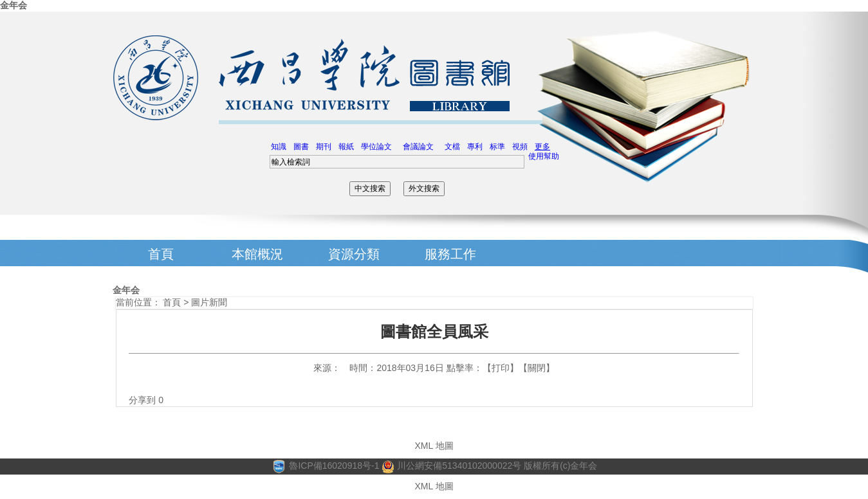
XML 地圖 (434, 446)
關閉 (537, 368)
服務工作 (450, 254)
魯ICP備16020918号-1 (334, 466)
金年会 (14, 5)
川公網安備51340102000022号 (451, 466)
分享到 (142, 400)
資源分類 (354, 254)
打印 (501, 368)
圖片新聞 (209, 302)
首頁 (161, 254)
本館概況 (257, 254)
